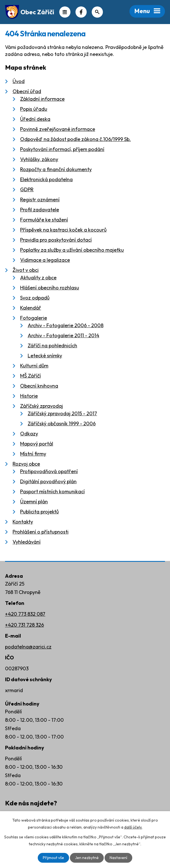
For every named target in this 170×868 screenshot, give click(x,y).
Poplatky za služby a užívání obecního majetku (72, 250)
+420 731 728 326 (24, 625)
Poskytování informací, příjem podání (62, 149)
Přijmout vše (53, 858)
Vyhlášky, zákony (39, 159)
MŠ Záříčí (30, 376)
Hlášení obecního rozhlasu (50, 288)
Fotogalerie (34, 318)
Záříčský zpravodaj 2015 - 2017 (62, 413)
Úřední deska (35, 119)
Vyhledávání (27, 542)
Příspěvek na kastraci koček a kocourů (63, 230)
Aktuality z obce (38, 278)
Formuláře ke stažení (44, 220)
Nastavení (118, 858)
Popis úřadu (34, 109)
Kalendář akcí (65, 12)
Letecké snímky (45, 356)
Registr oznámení (40, 200)
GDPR (27, 189)
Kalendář (31, 308)
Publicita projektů (39, 512)
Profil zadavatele (40, 210)
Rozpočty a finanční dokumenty (56, 169)
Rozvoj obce (26, 464)
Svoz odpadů (35, 298)
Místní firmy (33, 454)
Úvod (19, 81)
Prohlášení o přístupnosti (41, 532)
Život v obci (26, 270)
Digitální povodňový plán (48, 481)
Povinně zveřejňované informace (58, 129)
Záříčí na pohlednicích (52, 345)
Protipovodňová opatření (49, 471)
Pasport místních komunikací (52, 491)
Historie (29, 396)
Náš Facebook (81, 12)
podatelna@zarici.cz (28, 647)
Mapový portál (37, 444)
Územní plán (34, 502)
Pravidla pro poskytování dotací (56, 240)
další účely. (133, 827)
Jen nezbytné (87, 858)
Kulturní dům (34, 366)
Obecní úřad (27, 91)
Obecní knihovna (39, 386)
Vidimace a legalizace (45, 260)
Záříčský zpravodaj (42, 406)
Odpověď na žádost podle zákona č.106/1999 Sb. (75, 139)
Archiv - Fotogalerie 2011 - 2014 (63, 335)
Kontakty (23, 522)
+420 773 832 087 (25, 614)
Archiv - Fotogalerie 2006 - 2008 (66, 325)
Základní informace (42, 99)
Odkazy (29, 434)
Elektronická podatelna (46, 179)
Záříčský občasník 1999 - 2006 (62, 424)
